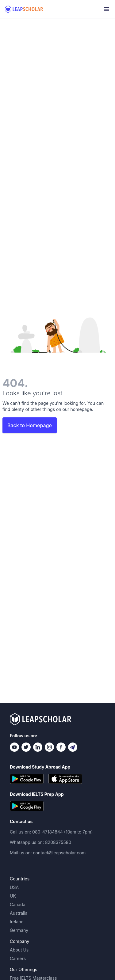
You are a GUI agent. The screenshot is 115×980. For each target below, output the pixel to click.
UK (13, 896)
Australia (19, 913)
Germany (19, 930)
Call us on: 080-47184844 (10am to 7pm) (51, 832)
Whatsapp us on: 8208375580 (40, 842)
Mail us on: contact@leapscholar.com (48, 853)
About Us (19, 950)
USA (14, 887)
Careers (18, 958)
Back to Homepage (30, 425)
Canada (18, 904)
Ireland (17, 922)
